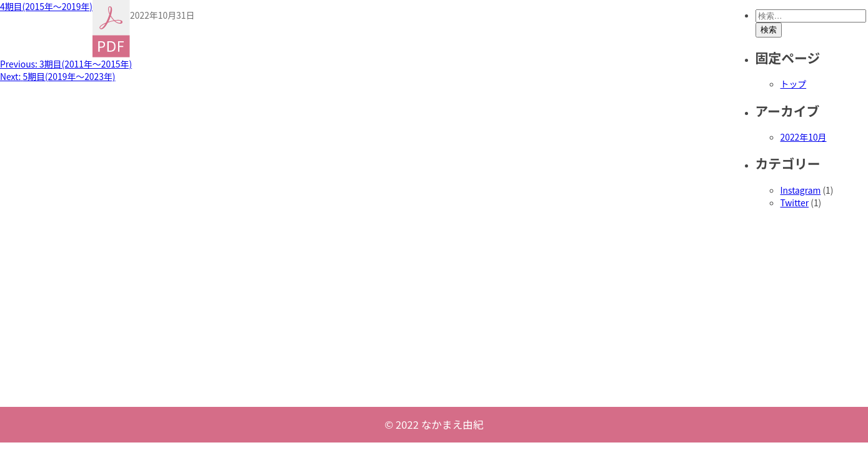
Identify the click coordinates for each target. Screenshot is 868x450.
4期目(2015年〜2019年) (46, 6)
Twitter (795, 202)
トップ (794, 84)
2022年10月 (804, 137)
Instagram (801, 190)
